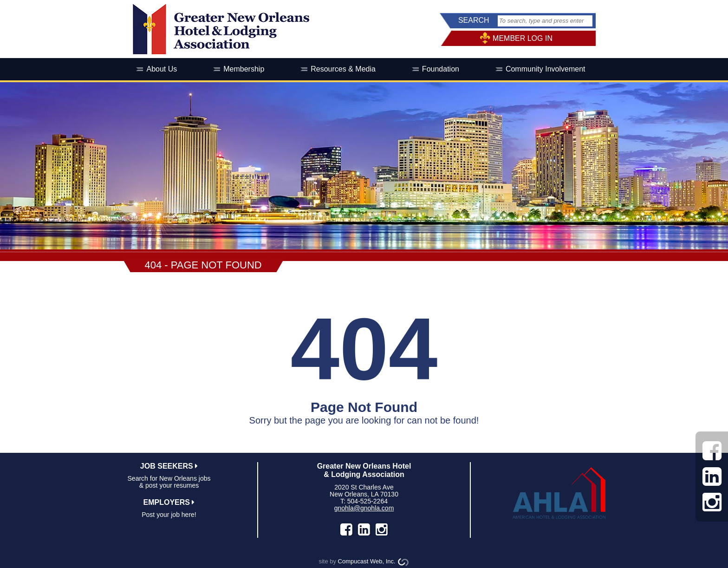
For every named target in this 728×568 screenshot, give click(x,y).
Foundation (441, 69)
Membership (244, 69)
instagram (382, 529)
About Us (162, 69)
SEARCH (474, 20)
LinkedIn (364, 529)
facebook (346, 529)
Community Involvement (546, 69)
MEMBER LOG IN (523, 38)
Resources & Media (343, 69)
